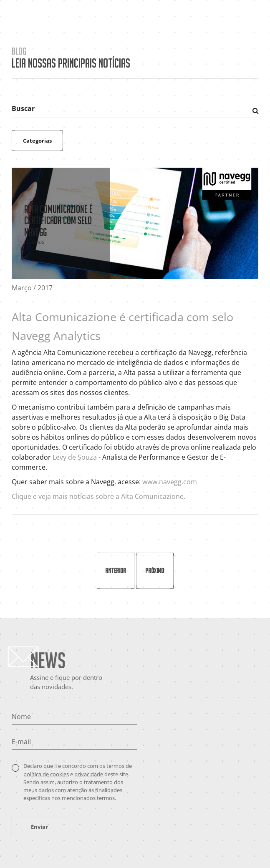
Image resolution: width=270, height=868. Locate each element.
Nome (21, 717)
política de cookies (46, 774)
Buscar (23, 108)
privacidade (89, 774)
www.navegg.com (170, 482)
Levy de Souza (75, 457)
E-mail (21, 742)
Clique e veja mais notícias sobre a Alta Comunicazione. (98, 496)
